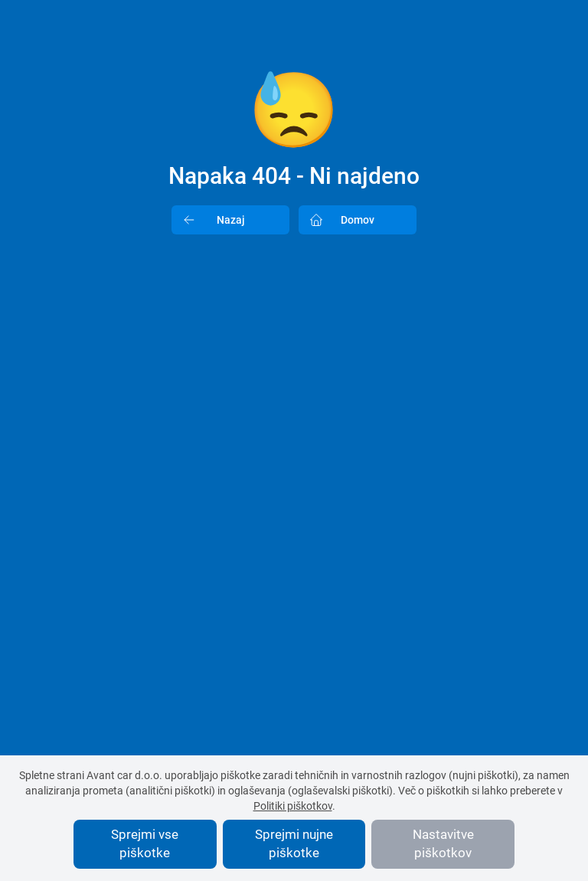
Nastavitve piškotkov (443, 843)
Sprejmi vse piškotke (145, 843)
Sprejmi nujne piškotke (294, 843)
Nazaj (209, 220)
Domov (337, 220)
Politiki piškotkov (293, 806)
